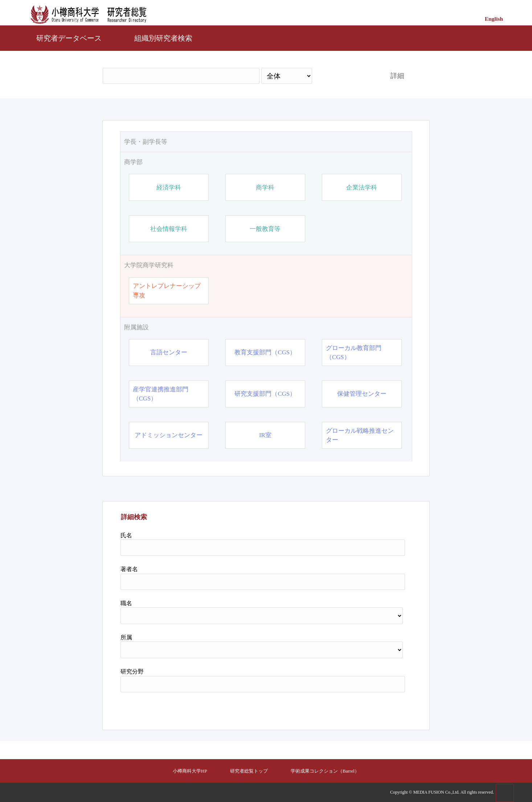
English (494, 19)
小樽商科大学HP (190, 771)
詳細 (397, 76)
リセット (386, 708)
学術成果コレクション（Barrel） (325, 771)
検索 (345, 76)
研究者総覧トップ (249, 771)
